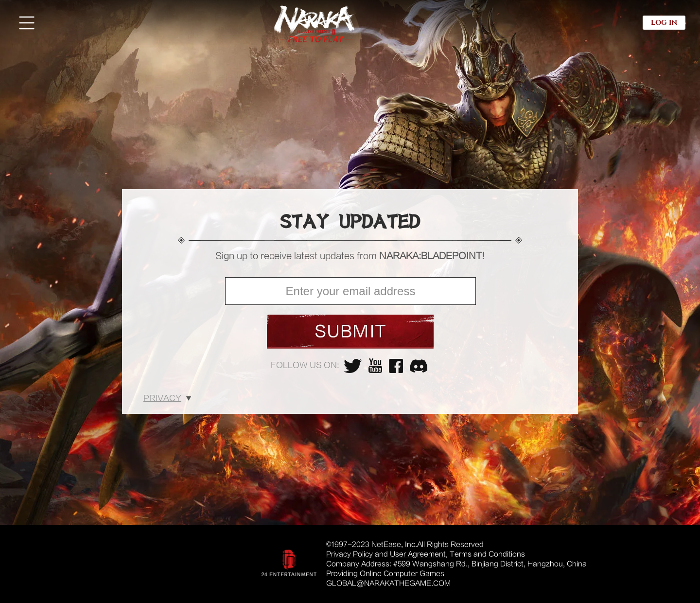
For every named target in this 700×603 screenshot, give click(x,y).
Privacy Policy (350, 554)
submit (350, 332)
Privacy (162, 398)
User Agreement (418, 554)
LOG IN (664, 23)
